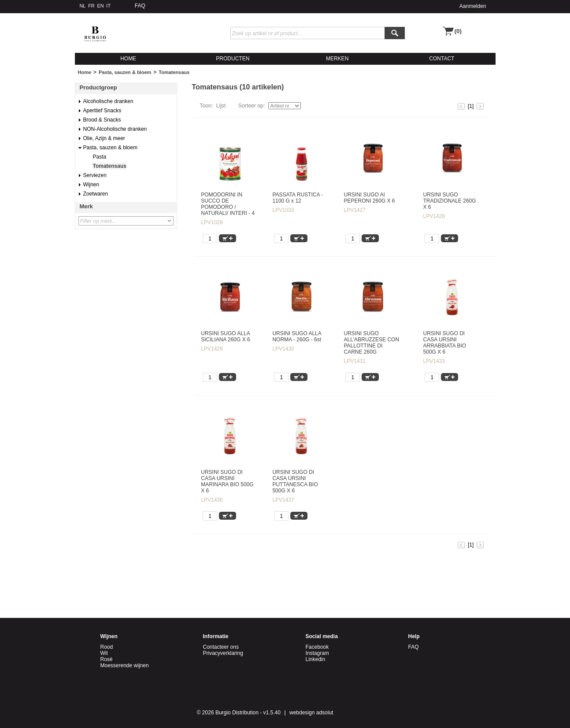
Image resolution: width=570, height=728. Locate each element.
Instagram (317, 653)
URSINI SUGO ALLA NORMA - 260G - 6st (297, 336)
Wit (104, 653)
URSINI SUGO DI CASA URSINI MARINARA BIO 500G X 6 (227, 481)
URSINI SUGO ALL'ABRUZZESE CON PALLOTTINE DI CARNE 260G (371, 343)
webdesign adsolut (311, 713)
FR (91, 6)
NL (83, 6)
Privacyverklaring (223, 653)
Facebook (317, 647)
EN (100, 6)
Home (85, 72)
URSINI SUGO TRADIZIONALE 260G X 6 (450, 201)
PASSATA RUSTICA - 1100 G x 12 (298, 198)
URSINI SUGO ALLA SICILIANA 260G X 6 (225, 336)
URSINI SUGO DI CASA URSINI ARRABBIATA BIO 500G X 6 (445, 343)
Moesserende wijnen (125, 665)
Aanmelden (473, 6)
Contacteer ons (221, 647)
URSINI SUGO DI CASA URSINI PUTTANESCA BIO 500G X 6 (295, 481)
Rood (107, 647)
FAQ (140, 6)
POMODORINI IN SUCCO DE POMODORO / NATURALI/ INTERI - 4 (228, 204)
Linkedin (316, 659)
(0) (458, 31)
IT (108, 6)
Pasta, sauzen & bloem (125, 72)
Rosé (107, 659)
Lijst (221, 106)
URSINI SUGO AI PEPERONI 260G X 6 (369, 198)
